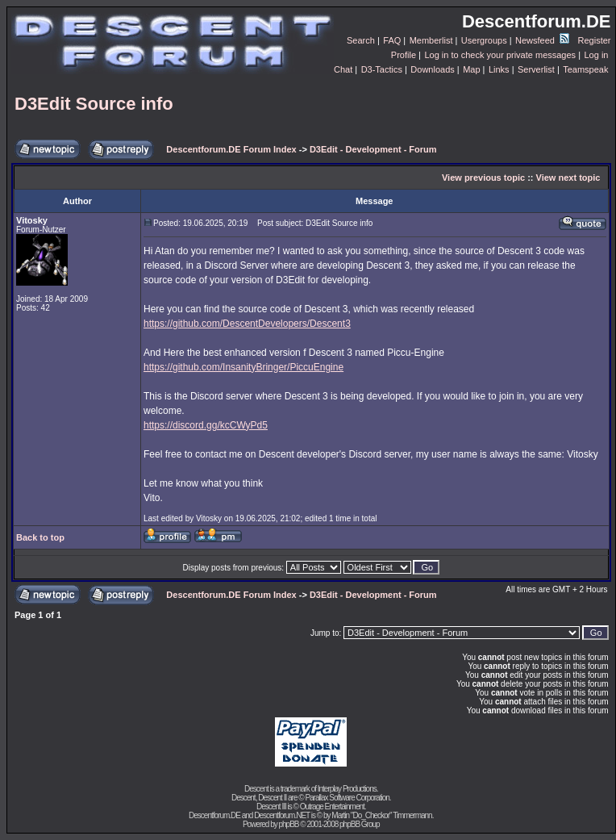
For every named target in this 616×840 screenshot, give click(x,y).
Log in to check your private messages (500, 55)
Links (499, 69)
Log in (596, 55)
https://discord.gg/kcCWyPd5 (206, 425)
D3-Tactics (382, 69)
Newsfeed (542, 40)
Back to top (40, 537)
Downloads (432, 69)
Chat (343, 69)
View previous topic (483, 178)
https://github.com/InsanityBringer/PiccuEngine (243, 367)
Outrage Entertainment (332, 807)
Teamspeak (585, 69)
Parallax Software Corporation (347, 798)
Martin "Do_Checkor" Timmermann (381, 815)
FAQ (392, 40)
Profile (404, 55)
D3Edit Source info (94, 104)
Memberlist (431, 40)
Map (471, 69)
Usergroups (484, 40)
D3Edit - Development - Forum (373, 149)
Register (595, 40)
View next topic (568, 178)
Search (361, 40)
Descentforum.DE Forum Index (231, 149)
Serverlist (536, 69)
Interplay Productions (347, 789)
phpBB (288, 824)
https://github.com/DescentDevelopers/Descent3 (247, 324)
